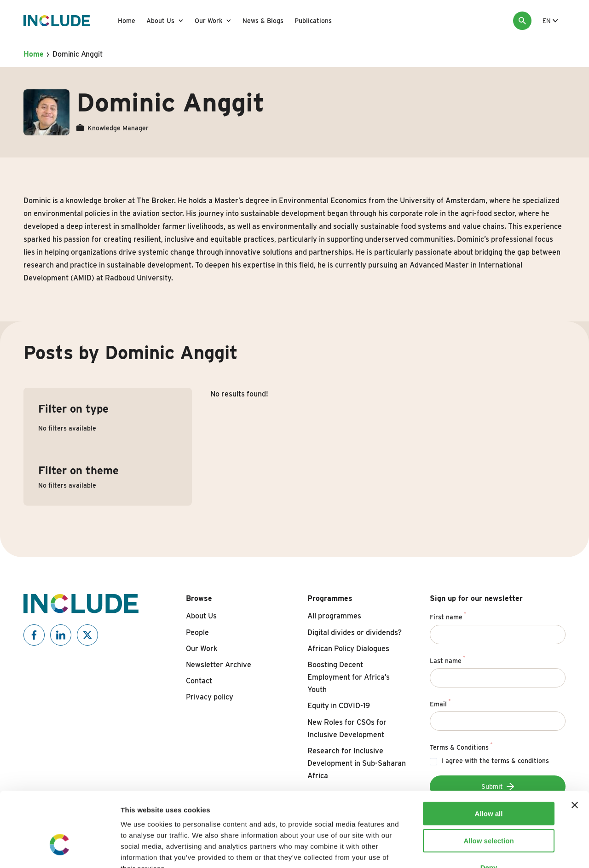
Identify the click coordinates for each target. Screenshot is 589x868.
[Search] (522, 21)
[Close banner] (575, 747)
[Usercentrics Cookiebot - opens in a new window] (60, 850)
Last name (448, 659)
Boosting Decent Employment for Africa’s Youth (349, 677)
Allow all (489, 755)
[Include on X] (87, 635)
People (197, 632)
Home (127, 21)
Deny (489, 809)
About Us (160, 21)
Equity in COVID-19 (339, 706)
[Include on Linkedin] (61, 635)
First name (448, 616)
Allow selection (488, 783)
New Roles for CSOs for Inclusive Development (347, 728)
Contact (199, 681)
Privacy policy (210, 697)
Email (440, 703)
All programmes (334, 616)
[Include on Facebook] (34, 635)
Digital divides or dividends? (355, 632)
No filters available (67, 428)
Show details (483, 850)
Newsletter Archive (219, 665)
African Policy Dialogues (348, 649)
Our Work (208, 21)
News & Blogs (263, 21)
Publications (313, 21)
